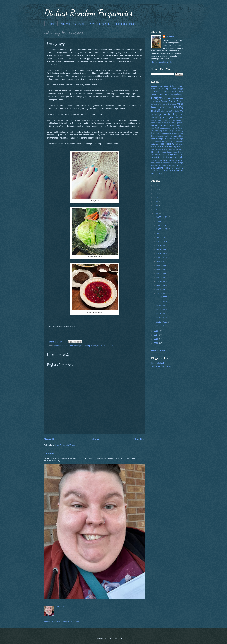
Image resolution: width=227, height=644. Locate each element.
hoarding (180, 120)
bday (166, 86)
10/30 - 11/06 (162, 233)
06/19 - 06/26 (162, 265)
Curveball (49, 454)
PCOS (100, 346)
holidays (154, 123)
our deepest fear (169, 141)
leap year (174, 131)
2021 (156, 194)
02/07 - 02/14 (162, 310)
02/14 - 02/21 (162, 306)
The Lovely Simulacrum (161, 367)
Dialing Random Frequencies (88, 13)
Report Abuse (158, 351)
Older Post (139, 439)
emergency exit (163, 104)
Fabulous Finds (125, 24)
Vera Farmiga (178, 163)
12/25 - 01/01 (162, 217)
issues (164, 128)
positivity (170, 144)
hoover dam (162, 123)
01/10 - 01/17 (162, 322)
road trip (164, 147)
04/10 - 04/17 (162, 285)
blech (181, 86)
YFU (156, 174)
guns (160, 120)
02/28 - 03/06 (162, 302)
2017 (156, 210)
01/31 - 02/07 (162, 314)
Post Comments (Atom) (65, 445)
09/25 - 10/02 (162, 241)
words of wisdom (158, 171)
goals (172, 117)
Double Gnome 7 (169, 101)
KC (152, 131)
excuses (173, 104)
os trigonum (156, 141)
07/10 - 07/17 (162, 257)
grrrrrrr (154, 120)
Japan (170, 128)
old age (180, 139)
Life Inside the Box (159, 363)
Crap (153, 95)
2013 (156, 339)
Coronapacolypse (170, 91)
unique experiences (170, 160)
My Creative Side (100, 24)
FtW (181, 111)
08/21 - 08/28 (162, 249)
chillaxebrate (156, 91)
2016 (156, 214)
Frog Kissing (175, 111)
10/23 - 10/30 (162, 237)
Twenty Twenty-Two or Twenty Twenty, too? (62, 621)
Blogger (126, 638)
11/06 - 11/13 (162, 229)
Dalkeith (173, 95)
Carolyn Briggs (177, 89)
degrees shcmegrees (75, 346)
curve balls (163, 94)
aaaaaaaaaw (156, 86)
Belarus (173, 86)
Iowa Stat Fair (156, 128)
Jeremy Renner (178, 128)
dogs (158, 101)
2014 (156, 335)
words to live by (171, 171)
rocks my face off (176, 147)
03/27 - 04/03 (162, 289)
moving (176, 136)
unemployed (155, 160)
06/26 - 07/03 (162, 261)
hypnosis (179, 123)
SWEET (164, 155)
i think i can (166, 125)
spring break (166, 152)
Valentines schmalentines (164, 163)
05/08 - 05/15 (162, 277)
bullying (165, 89)
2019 (156, 202)
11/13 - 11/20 (162, 225)
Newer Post (51, 439)
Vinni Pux (155, 165)
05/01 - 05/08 (162, 281)
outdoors (180, 141)
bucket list (156, 89)
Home (51, 24)
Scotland (169, 149)
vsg (160, 165)
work (181, 171)
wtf (153, 173)
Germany (154, 115)
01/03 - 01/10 (162, 326)
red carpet (179, 144)
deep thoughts (60, 346)
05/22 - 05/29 (162, 273)
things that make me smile (170, 157)
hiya (174, 120)
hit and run (167, 120)
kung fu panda (164, 131)
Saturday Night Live (158, 149)
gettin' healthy (168, 114)
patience (155, 144)
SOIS (159, 152)
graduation (179, 118)
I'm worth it (178, 125)
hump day (171, 123)
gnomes (164, 117)
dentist (153, 101)
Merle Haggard (172, 134)
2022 (156, 190)
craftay (181, 91)
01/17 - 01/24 (162, 318)
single (176, 149)
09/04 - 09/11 (162, 245)
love (153, 133)
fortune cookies (166, 111)
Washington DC (168, 165)
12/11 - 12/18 (162, 221)
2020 (156, 198)
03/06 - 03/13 (162, 293)
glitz (157, 118)
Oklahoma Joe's (170, 139)
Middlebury (168, 136)
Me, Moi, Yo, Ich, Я (72, 24)
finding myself (91, 346)
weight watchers (176, 168)
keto (156, 131)
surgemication (156, 155)
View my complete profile (161, 62)
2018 (156, 206)
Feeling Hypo (161, 297)
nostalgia (160, 139)
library (180, 131)
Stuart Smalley (178, 152)
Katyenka (170, 36)
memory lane (161, 133)
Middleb (160, 136)
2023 (156, 186)
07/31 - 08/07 (162, 253)
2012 (156, 343)
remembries (155, 147)
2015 (156, 331)
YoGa (160, 174)
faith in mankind (165, 108)
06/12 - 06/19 (162, 269)
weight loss (108, 346)
